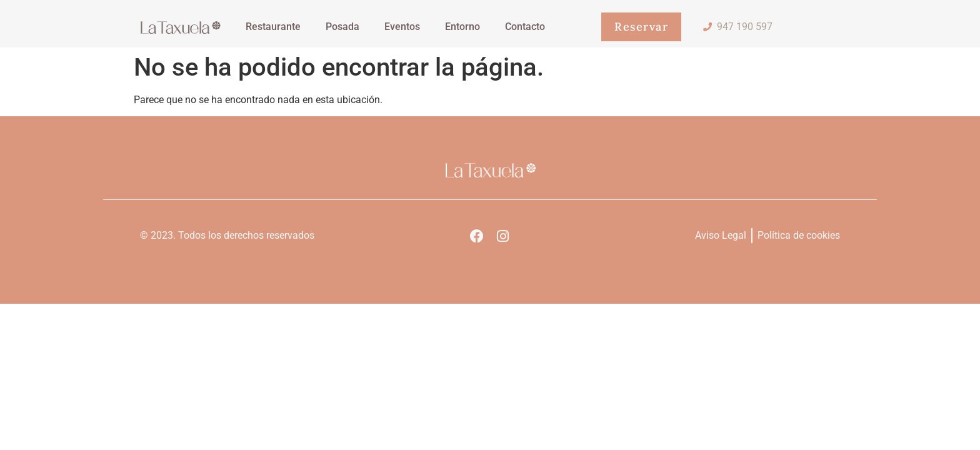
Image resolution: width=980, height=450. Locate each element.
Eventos (402, 27)
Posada (342, 27)
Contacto (525, 27)
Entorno (462, 27)
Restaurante (273, 27)
